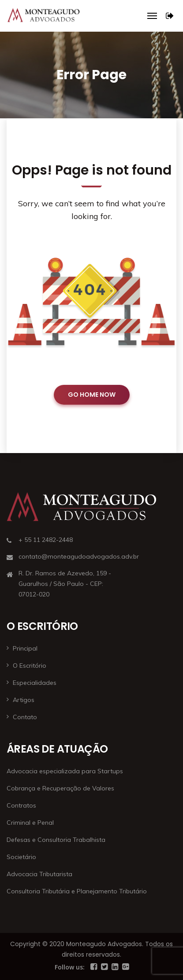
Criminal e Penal (30, 823)
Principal (25, 648)
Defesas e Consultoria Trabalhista (56, 840)
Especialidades (35, 683)
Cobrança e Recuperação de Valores (60, 788)
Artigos (24, 700)
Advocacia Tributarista (39, 874)
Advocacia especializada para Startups (65, 771)
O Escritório (30, 666)
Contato (25, 717)
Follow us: (70, 967)
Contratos (21, 805)
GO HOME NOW (92, 395)
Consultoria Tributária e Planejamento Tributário (77, 891)
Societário (21, 857)
